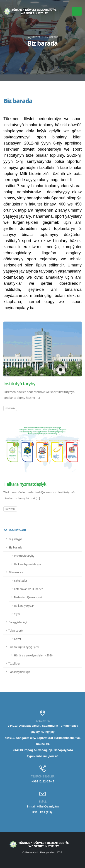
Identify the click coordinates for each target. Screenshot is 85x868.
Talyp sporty (16, 630)
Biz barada (15, 547)
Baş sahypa (34, 37)
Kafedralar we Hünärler (28, 589)
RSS (35, 812)
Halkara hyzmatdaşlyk (25, 484)
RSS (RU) (46, 812)
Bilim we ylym (17, 572)
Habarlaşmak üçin (19, 672)
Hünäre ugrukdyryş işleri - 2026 (33, 655)
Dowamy (10, 408)
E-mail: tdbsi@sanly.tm (43, 806)
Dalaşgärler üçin (18, 622)
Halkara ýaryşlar (24, 606)
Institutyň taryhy (19, 384)
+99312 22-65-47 (43, 781)
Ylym (17, 614)
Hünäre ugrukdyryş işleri (23, 647)
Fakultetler (21, 581)
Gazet (18, 639)
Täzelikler (14, 663)
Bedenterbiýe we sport (28, 597)
